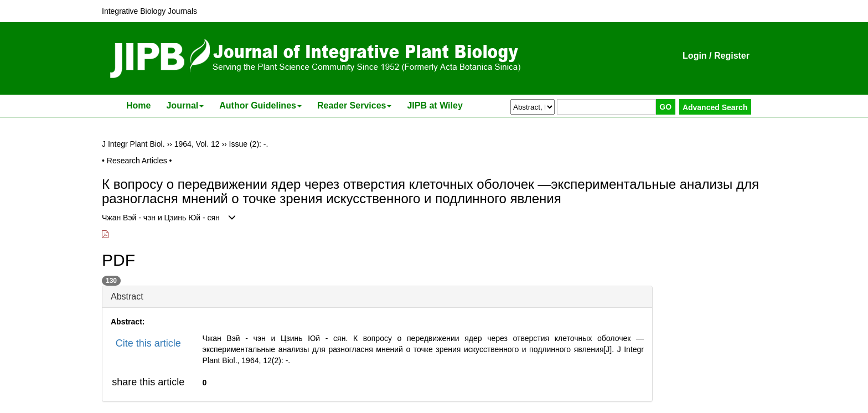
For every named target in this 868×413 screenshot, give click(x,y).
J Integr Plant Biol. (133, 144)
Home (138, 105)
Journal (185, 105)
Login (695, 56)
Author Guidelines (260, 105)
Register (732, 56)
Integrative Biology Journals (149, 11)
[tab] (377, 297)
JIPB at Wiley (435, 105)
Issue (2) (244, 144)
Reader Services (355, 105)
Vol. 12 (208, 144)
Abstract (127, 296)
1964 (183, 144)
